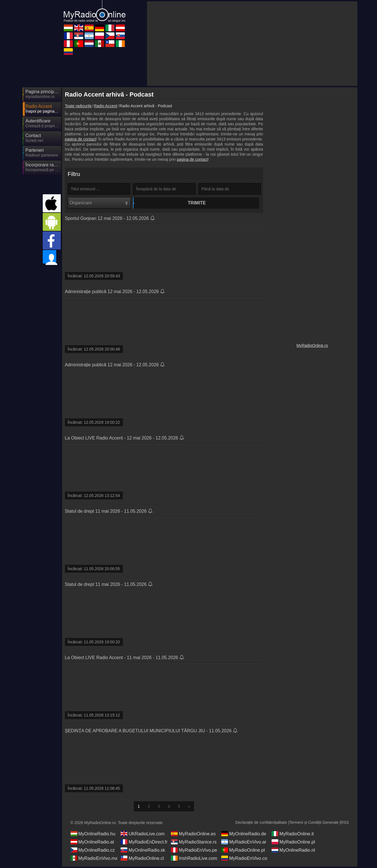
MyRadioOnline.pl (293, 843)
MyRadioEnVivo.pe (194, 851)
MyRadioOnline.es (193, 835)
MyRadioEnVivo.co (244, 860)
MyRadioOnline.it (293, 835)
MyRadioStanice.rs (194, 843)
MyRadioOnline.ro (312, 345)
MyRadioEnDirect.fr (144, 843)
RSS (345, 824)
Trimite (165, 203)
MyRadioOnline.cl (142, 860)
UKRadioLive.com (143, 835)
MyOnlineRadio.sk (143, 851)
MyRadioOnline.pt (243, 851)
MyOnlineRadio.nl (293, 851)
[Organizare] (99, 203)
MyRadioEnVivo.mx (94, 860)
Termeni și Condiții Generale (314, 824)
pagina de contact (81, 139)
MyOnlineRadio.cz (93, 851)
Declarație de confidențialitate (261, 824)
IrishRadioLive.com (194, 860)
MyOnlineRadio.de (244, 835)
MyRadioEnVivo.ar (244, 843)
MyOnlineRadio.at (92, 843)
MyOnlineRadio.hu (93, 835)
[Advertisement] (252, 44)
